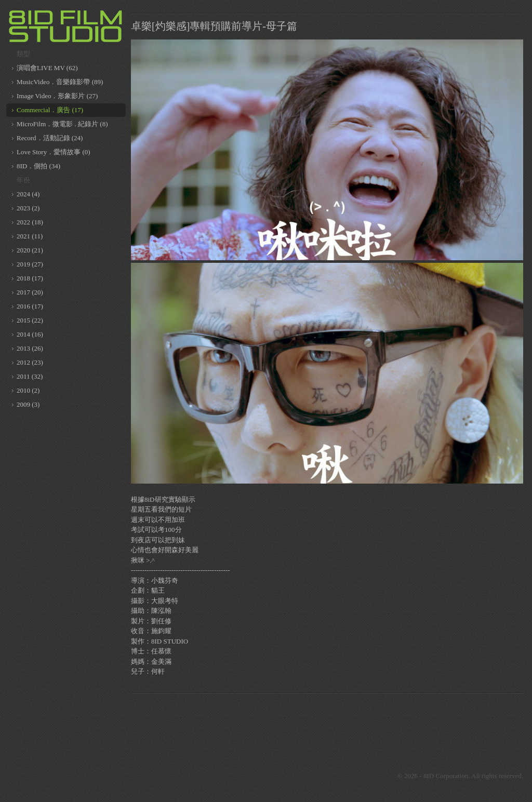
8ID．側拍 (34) (38, 166)
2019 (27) (30, 264)
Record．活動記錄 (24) (50, 138)
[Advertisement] (327, 724)
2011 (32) (30, 376)
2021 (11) (30, 236)
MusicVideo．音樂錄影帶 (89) (60, 82)
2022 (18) (30, 222)
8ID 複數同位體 (66, 26)
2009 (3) (28, 404)
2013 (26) (30, 348)
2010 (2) (28, 390)
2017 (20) (30, 292)
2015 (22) (30, 320)
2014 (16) (30, 334)
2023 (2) (28, 208)
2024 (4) (28, 194)
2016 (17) (30, 306)
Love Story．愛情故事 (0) (54, 152)
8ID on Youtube (334, 776)
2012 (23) (30, 362)
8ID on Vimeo (308, 776)
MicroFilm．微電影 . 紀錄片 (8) (62, 124)
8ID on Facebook (282, 776)
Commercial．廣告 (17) (50, 110)
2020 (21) (30, 250)
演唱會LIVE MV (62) (47, 68)
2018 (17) (30, 278)
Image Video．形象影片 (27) (57, 96)
